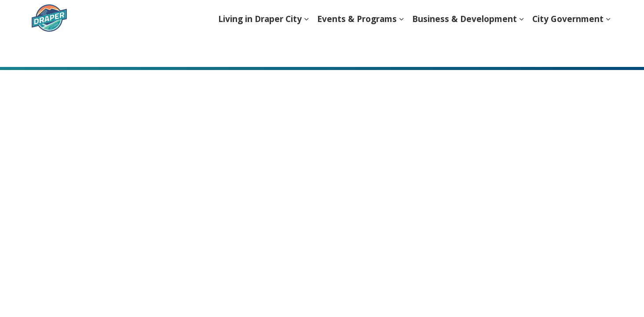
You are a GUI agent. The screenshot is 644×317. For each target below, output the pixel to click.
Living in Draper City (260, 50)
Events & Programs (357, 50)
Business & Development (465, 50)
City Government (568, 50)
